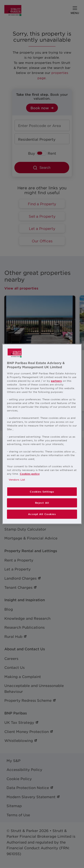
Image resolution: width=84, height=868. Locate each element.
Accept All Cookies (42, 514)
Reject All (42, 503)
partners (56, 381)
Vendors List (17, 480)
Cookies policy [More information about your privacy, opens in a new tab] (30, 474)
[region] (42, 434)
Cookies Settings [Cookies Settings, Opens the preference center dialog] (42, 491)
